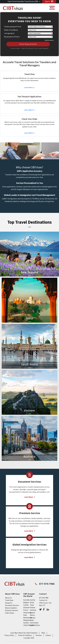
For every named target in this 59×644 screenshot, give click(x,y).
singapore (27, 620)
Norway (33, 618)
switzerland (34, 623)
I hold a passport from (13, 27)
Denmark (26, 608)
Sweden (26, 623)
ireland (32, 613)
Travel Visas (9, 600)
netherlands (28, 618)
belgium (26, 603)
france (26, 610)
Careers (48, 635)
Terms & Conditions (25, 635)
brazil (32, 603)
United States (35, 625)
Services (39, 635)
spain (32, 620)
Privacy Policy (9, 635)
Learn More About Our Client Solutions (24, 633)
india (25, 615)
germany (33, 610)
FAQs (43, 633)
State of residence (11, 30)
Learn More (28, 88)
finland (32, 608)
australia (26, 600)
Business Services (12, 610)
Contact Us (43, 600)
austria (32, 600)
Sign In (47, 2)
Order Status (10, 613)
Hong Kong (27, 613)
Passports (9, 603)
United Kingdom (29, 625)
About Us (8, 598)
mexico (32, 615)
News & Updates (11, 608)
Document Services (12, 605)
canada (26, 605)
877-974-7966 (47, 584)
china (32, 605)
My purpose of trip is (12, 36)
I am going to (9, 33)
